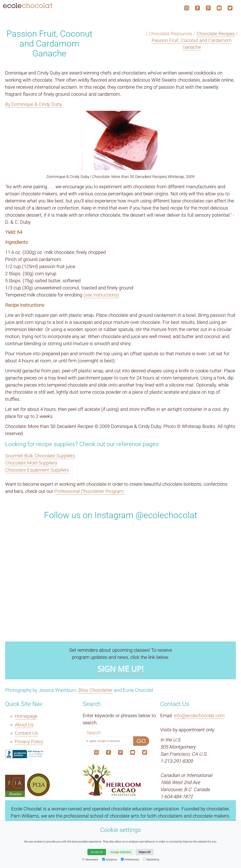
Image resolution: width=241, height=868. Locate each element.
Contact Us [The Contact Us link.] (26, 733)
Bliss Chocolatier (96, 690)
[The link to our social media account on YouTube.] (133, 753)
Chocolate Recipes (216, 34)
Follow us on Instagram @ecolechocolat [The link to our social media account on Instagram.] (121, 515)
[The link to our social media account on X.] (145, 753)
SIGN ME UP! (121, 669)
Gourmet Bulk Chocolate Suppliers (40, 456)
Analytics (110, 860)
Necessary (90, 860)
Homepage (26, 716)
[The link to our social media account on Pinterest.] (120, 753)
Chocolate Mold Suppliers (31, 463)
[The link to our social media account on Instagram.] (96, 753)
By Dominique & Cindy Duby (33, 104)
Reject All (144, 852)
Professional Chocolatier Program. (89, 491)
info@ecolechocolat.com (199, 716)
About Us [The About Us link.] (24, 725)
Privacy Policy (29, 742)
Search (94, 733)
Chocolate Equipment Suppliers (37, 470)
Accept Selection (121, 852)
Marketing (151, 860)
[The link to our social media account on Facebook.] (108, 753)
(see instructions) (101, 295)
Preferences (130, 860)
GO (141, 741)
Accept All (97, 852)
